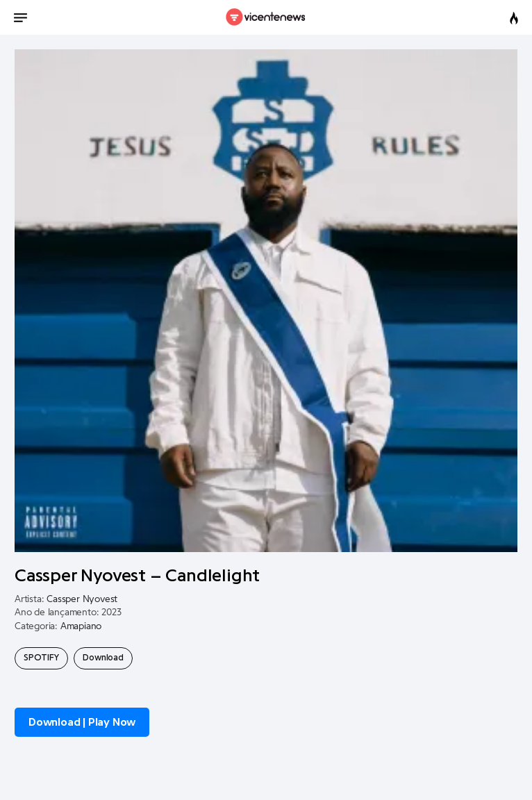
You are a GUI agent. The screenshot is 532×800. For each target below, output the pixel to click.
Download (103, 658)
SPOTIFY (41, 658)
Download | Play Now (82, 722)
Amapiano (81, 626)
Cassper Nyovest (82, 599)
